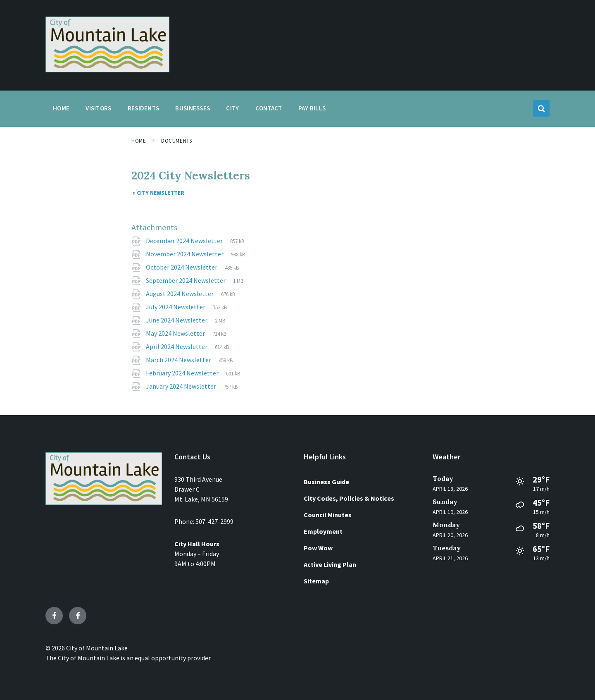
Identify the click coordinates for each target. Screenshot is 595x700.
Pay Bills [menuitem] (312, 108)
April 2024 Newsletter (177, 346)
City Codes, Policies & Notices (349, 498)
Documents (176, 141)
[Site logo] (107, 70)
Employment (323, 531)
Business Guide (326, 482)
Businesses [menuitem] (193, 108)
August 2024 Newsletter (180, 294)
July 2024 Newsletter (176, 307)
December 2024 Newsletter (185, 241)
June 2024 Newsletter (177, 320)
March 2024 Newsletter (179, 360)
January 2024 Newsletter (182, 386)
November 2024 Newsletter (185, 254)
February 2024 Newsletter (183, 373)
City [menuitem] (232, 108)
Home (139, 141)
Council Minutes (328, 515)
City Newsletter (161, 193)
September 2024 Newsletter (186, 280)
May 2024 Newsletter (176, 333)
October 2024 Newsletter (182, 267)
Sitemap (316, 581)
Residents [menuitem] (144, 108)
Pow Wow (318, 548)
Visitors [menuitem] (98, 108)
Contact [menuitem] (269, 108)
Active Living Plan (330, 564)
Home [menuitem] (61, 108)
